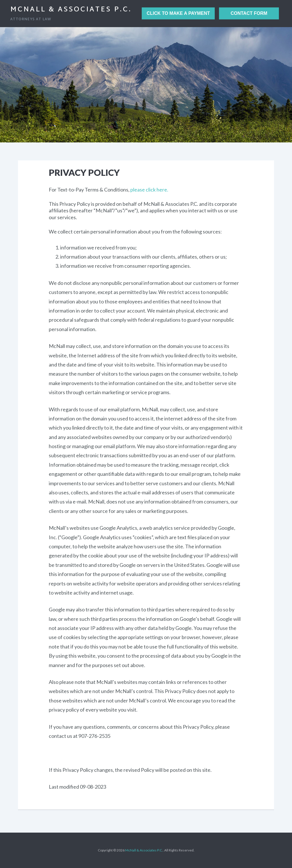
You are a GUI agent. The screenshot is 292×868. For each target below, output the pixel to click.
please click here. (149, 190)
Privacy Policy (84, 172)
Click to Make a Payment (178, 13)
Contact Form (249, 13)
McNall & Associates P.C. (71, 10)
